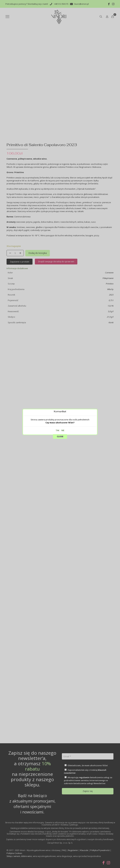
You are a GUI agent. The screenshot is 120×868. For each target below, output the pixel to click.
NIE (63, 65)
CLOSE (60, 71)
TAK (58, 65)
